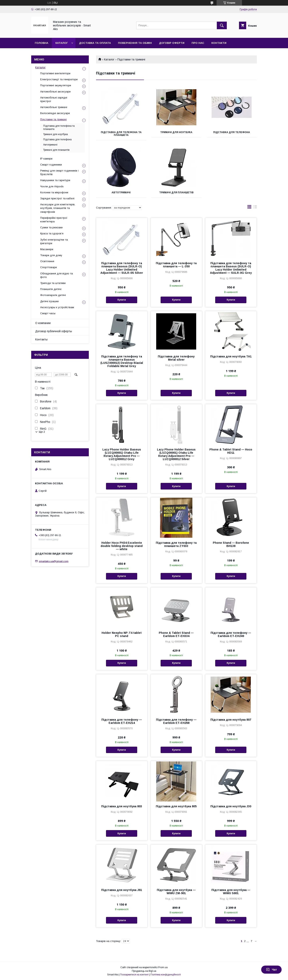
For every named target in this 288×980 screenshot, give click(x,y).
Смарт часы (48, 313)
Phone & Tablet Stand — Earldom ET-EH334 (176, 634)
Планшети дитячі (51, 289)
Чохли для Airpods (52, 186)
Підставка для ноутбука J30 (231, 806)
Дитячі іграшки (49, 301)
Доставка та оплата (95, 43)
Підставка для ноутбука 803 (122, 806)
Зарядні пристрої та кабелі (57, 198)
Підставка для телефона (232, 132)
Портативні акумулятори (56, 85)
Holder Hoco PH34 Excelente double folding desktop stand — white (122, 546)
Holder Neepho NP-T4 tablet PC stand (122, 634)
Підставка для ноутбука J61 (122, 890)
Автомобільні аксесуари (55, 92)
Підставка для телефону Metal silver (176, 358)
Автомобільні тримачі (54, 107)
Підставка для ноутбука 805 (176, 806)
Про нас (198, 43)
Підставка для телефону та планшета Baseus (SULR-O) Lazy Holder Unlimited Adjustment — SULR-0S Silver (122, 268)
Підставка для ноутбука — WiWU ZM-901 (176, 892)
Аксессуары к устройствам (57, 307)
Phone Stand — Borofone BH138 (231, 544)
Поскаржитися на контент (134, 975)
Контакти (219, 43)
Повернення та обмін (135, 43)
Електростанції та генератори (59, 79)
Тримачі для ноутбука (176, 132)
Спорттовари (48, 267)
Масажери (47, 249)
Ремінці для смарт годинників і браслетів (59, 172)
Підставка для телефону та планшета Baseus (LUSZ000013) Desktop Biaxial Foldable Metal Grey (122, 361)
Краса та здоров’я (52, 233)
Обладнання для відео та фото (56, 275)
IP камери (46, 159)
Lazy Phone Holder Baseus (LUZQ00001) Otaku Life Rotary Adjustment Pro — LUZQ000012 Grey (122, 454)
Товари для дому (51, 255)
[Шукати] (222, 25)
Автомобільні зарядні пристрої (54, 99)
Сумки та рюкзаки (51, 227)
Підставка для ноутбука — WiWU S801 (231, 892)
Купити (122, 300)
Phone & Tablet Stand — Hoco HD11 (231, 451)
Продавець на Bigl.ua (144, 971)
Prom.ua (163, 967)
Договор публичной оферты (54, 331)
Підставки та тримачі (53, 119)
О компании (43, 323)
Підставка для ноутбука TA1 (231, 356)
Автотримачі (121, 193)
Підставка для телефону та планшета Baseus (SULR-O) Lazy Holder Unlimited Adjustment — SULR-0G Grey (231, 268)
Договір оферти (172, 43)
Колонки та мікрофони (54, 192)
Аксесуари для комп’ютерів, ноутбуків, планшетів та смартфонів (58, 208)
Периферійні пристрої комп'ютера (54, 220)
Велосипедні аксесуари (55, 113)
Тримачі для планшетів (176, 193)
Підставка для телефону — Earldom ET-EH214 (122, 721)
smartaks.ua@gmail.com (54, 561)
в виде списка (255, 208)
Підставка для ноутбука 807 (231, 720)
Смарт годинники (51, 165)
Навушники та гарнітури (55, 180)
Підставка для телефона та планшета (121, 134)
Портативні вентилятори (55, 73)
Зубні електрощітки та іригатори (54, 241)
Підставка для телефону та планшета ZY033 (176, 544)
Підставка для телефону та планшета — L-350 (176, 265)
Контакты (41, 339)
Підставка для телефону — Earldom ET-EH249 (231, 634)
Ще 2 (42, 432)
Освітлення (47, 261)
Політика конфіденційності (166, 975)
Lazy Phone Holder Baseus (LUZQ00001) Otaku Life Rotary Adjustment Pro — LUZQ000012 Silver (176, 454)
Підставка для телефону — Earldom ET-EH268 (176, 721)
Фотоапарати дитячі (53, 295)
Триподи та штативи (53, 283)
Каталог (62, 43)
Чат (271, 970)
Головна (41, 43)
